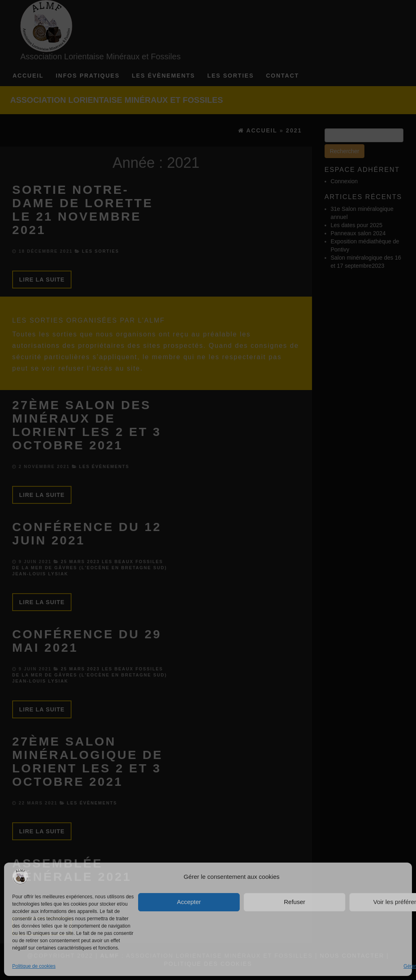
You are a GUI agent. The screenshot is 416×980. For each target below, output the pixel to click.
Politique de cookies (34, 966)
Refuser (295, 902)
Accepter (189, 902)
